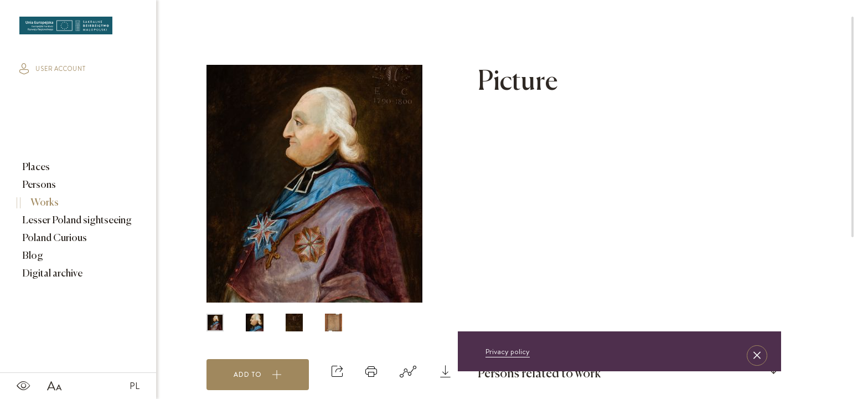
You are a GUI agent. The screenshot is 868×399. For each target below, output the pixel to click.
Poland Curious (54, 238)
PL (135, 386)
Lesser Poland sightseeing (76, 221)
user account (53, 69)
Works (44, 203)
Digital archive (51, 274)
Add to (258, 375)
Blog (32, 256)
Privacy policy (508, 351)
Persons (38, 185)
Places (35, 167)
